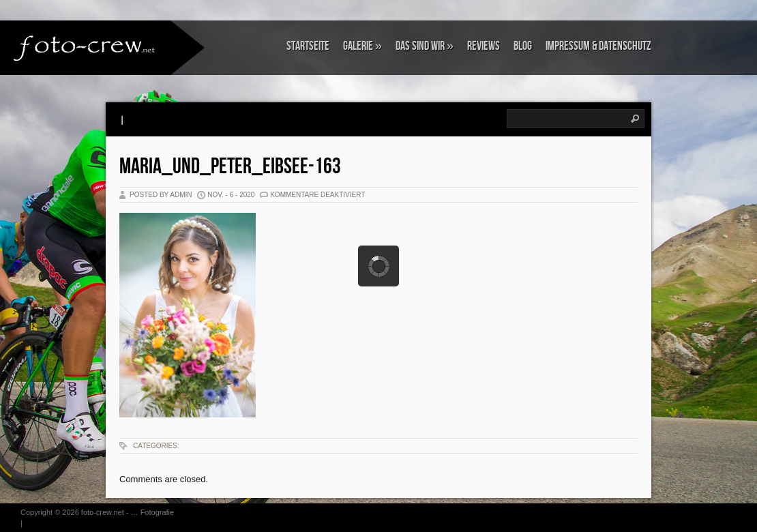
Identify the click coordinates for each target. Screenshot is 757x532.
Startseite (308, 46)
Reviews (484, 46)
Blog (523, 46)
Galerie (362, 46)
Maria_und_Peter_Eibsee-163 (230, 167)
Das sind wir (425, 46)
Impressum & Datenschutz (598, 46)
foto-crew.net (103, 512)
